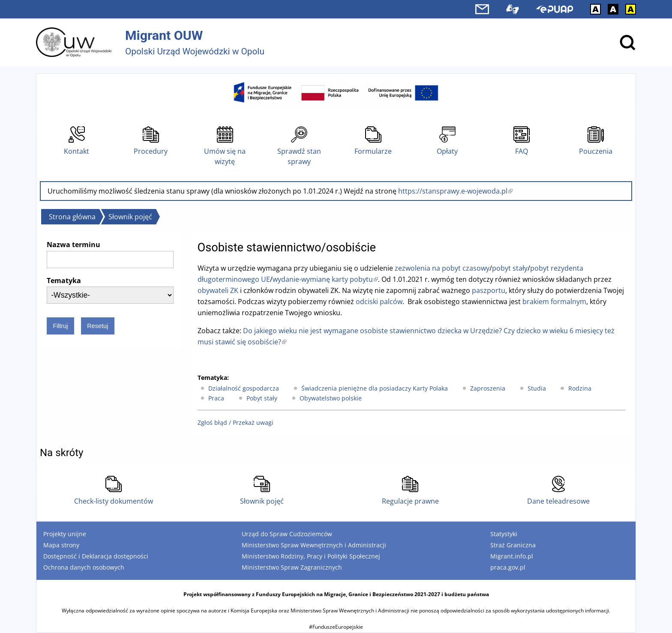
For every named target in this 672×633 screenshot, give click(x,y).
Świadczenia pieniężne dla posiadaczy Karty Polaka (375, 388)
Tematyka (64, 281)
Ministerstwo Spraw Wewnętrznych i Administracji (314, 545)
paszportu (489, 290)
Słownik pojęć (130, 217)
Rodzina (580, 388)
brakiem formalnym (554, 302)
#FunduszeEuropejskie (336, 627)
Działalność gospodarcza (244, 388)
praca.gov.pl (508, 567)
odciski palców (379, 302)
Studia (537, 388)
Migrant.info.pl (512, 556)
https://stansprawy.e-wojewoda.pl (455, 191)
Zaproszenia (488, 388)
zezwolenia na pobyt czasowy (442, 268)
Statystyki (504, 534)
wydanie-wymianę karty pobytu (325, 279)
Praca (216, 398)
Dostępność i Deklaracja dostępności (96, 556)
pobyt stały (510, 268)
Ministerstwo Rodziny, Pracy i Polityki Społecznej (311, 556)
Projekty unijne (65, 534)
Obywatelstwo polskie (331, 398)
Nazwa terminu (73, 245)
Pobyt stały (262, 398)
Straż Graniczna (513, 545)
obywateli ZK (218, 290)
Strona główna (72, 217)
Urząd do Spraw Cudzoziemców (287, 534)
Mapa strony (61, 545)
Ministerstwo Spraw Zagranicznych (292, 567)
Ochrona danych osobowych (84, 567)
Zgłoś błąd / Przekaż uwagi (235, 422)
